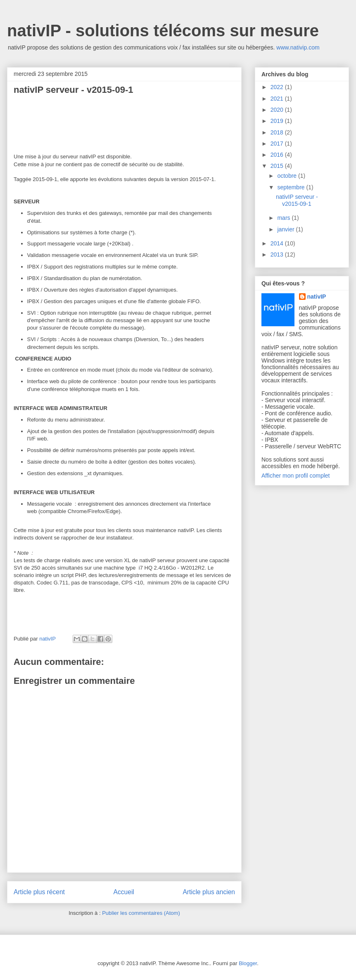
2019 (278, 121)
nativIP (317, 297)
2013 (278, 254)
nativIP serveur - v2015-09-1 (297, 200)
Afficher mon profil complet (295, 476)
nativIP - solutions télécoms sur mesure (163, 31)
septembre (292, 187)
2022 (278, 87)
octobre (288, 176)
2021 (278, 99)
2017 (278, 144)
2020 (278, 110)
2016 (278, 155)
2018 (278, 132)
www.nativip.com (298, 47)
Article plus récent (39, 892)
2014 (278, 243)
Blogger (248, 963)
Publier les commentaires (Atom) (141, 913)
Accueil (124, 892)
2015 (278, 166)
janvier (286, 229)
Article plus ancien (209, 892)
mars (284, 218)
